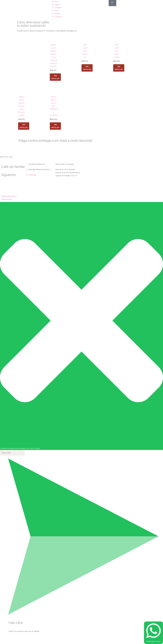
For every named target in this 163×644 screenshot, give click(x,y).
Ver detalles (55, 77)
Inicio (56, 1)
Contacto (58, 8)
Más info (74, 176)
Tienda (57, 5)
